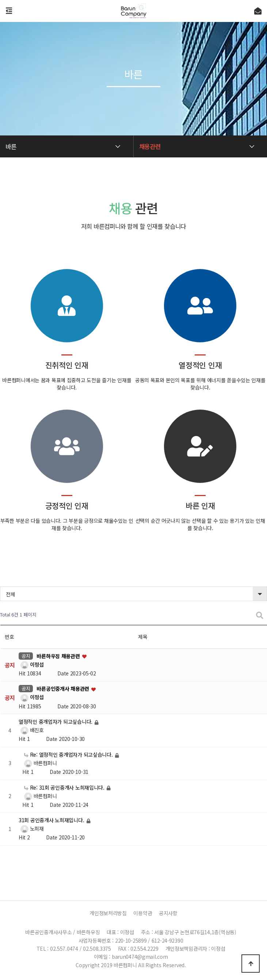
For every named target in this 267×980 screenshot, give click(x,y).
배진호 (31, 730)
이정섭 (31, 664)
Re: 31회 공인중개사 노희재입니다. (65, 787)
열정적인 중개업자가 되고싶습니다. (56, 722)
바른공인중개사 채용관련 (63, 689)
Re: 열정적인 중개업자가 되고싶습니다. (69, 754)
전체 (10, 594)
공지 (26, 656)
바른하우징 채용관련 (59, 656)
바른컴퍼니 (39, 763)
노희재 (31, 828)
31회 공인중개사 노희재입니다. (52, 820)
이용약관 (143, 913)
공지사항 (168, 913)
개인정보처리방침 (108, 913)
